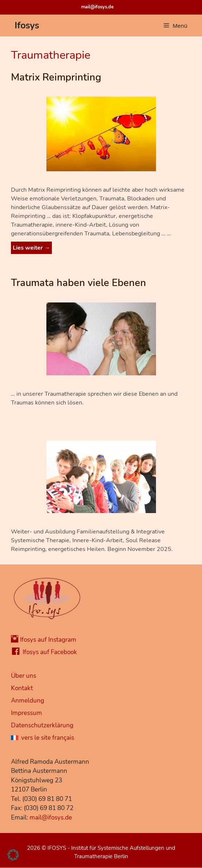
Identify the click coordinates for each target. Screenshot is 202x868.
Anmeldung (28, 701)
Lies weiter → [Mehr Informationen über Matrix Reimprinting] (31, 248)
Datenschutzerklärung (42, 725)
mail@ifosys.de (97, 7)
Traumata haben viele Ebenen (79, 283)
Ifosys (27, 26)
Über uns (24, 676)
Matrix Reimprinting (56, 77)
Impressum (26, 713)
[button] (13, 855)
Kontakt (22, 688)
